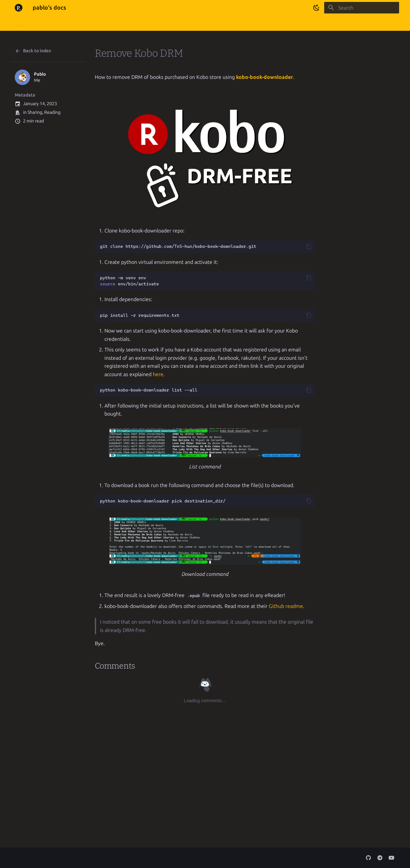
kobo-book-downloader (265, 77)
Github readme (286, 606)
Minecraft (101, 23)
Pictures (128, 23)
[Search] (362, 8)
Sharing (35, 112)
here (158, 374)
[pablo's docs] (19, 8)
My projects (71, 23)
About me (42, 23)
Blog (19, 23)
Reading (52, 112)
